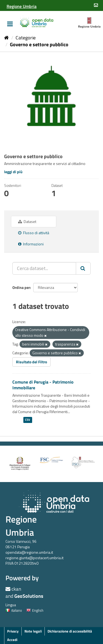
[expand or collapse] (10, 24)
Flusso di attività (34, 233)
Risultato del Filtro (31, 362)
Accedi (12, 640)
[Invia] (83, 268)
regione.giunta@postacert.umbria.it (34, 558)
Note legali (33, 631)
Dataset (27, 221)
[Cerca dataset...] (44, 268)
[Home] (6, 38)
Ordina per (21, 287)
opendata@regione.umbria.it (29, 552)
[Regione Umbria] (22, 6)
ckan (16, 589)
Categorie (26, 38)
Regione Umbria (21, 526)
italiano (14, 610)
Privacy (13, 631)
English (35, 610)
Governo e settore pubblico (39, 44)
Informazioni (31, 244)
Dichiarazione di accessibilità (70, 631)
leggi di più (13, 172)
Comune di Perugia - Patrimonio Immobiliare (43, 385)
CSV (28, 420)
